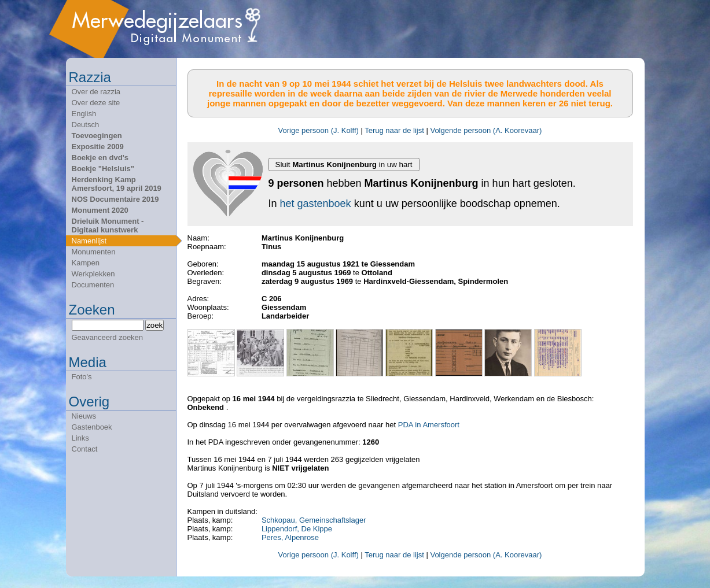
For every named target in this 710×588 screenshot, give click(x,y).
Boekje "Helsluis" (103, 169)
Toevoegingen (97, 136)
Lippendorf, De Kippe (297, 529)
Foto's (82, 377)
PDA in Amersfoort (429, 425)
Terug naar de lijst (394, 130)
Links (80, 438)
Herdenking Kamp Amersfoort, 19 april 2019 (117, 184)
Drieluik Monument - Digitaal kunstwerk (108, 225)
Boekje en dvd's (100, 158)
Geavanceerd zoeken (108, 337)
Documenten (93, 285)
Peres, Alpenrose (290, 537)
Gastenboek (92, 427)
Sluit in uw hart (344, 164)
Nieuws (84, 416)
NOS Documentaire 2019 (115, 199)
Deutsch (86, 125)
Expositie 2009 (98, 147)
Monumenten (94, 252)
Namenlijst (89, 241)
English (84, 114)
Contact (85, 449)
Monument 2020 (100, 210)
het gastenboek (316, 204)
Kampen (86, 263)
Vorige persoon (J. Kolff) (319, 130)
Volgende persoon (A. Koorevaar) (486, 130)
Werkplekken (93, 274)
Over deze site (96, 103)
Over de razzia (96, 92)
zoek (154, 325)
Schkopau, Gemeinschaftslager (314, 520)
